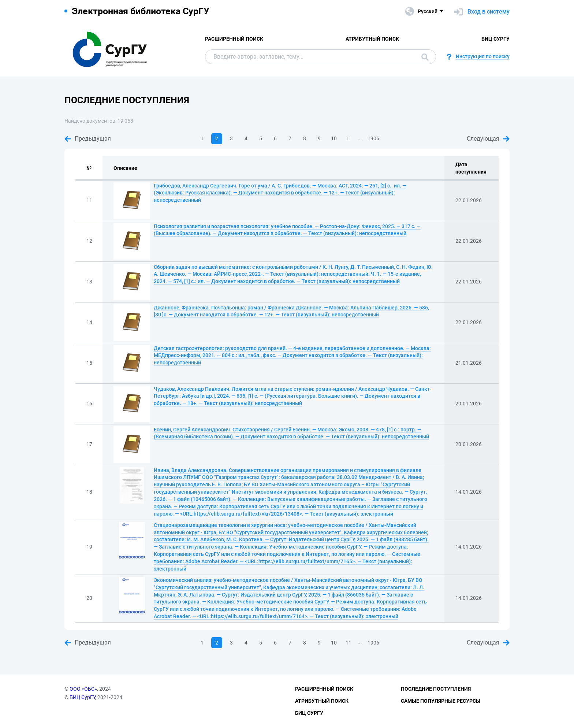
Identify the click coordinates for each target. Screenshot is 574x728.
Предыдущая (88, 139)
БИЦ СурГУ (495, 39)
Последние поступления (436, 689)
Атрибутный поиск (372, 39)
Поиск (425, 57)
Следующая (488, 139)
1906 (373, 138)
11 (348, 138)
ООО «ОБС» (83, 689)
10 (334, 138)
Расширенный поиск (234, 39)
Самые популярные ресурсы (441, 701)
